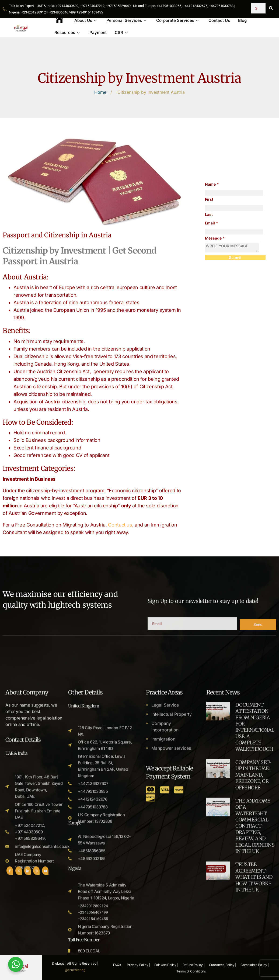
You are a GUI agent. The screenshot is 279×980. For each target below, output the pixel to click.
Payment (98, 32)
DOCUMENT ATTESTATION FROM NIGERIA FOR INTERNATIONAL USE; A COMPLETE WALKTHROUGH (255, 953)
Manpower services (171, 974)
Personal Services (126, 20)
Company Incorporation (165, 953)
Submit (235, 257)
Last (209, 214)
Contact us (120, 525)
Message (215, 238)
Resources (67, 32)
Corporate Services (177, 20)
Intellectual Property (172, 940)
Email (212, 223)
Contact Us (219, 20)
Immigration (163, 965)
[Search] (271, 8)
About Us (86, 20)
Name (212, 184)
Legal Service (165, 931)
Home (100, 92)
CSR (121, 32)
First (209, 199)
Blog (242, 20)
